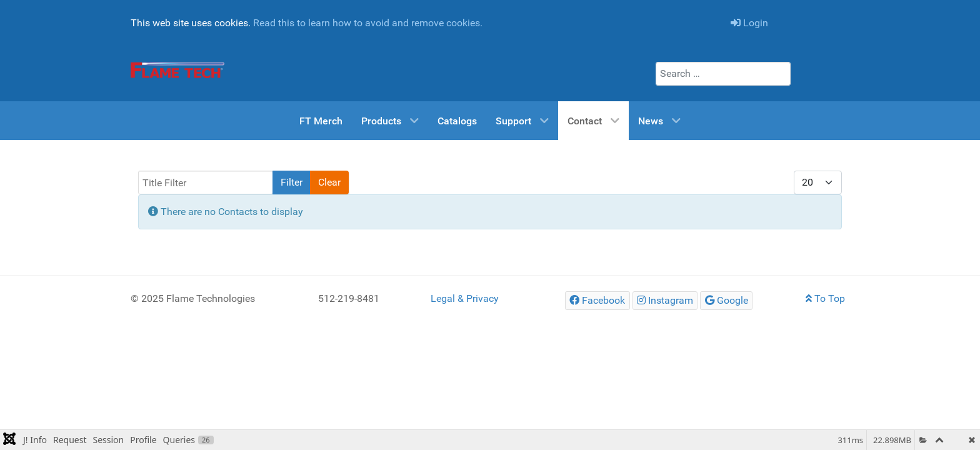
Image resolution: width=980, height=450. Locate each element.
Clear (329, 182)
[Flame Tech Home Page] (177, 70)
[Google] (726, 300)
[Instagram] (665, 300)
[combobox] (723, 74)
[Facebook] (597, 300)
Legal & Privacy (465, 298)
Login (749, 23)
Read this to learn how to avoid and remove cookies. (368, 23)
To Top (825, 298)
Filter (292, 182)
